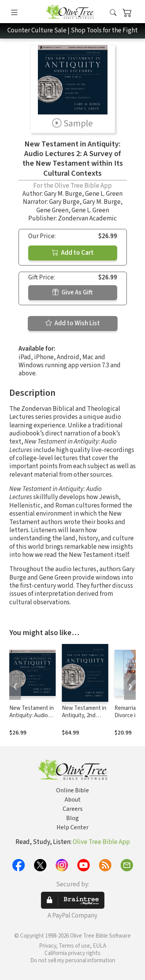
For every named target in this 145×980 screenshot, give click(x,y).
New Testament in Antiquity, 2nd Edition (84, 715)
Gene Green (52, 210)
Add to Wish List (72, 323)
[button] (113, 13)
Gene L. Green (104, 194)
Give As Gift (72, 292)
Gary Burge (64, 202)
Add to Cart (73, 253)
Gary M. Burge (63, 194)
